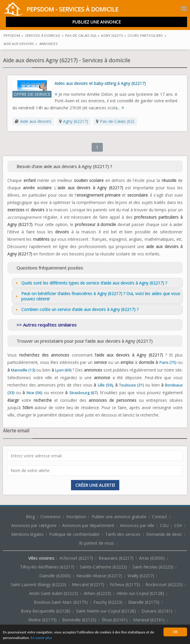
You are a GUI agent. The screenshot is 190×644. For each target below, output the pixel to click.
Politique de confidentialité (74, 534)
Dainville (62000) (56, 576)
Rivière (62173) (43, 620)
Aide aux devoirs (36, 121)
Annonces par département (88, 525)
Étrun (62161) (115, 620)
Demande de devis (164, 534)
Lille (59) (105, 385)
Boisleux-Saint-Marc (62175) (61, 602)
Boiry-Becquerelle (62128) (46, 611)
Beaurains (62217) (117, 558)
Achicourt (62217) (77, 558)
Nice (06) (34, 393)
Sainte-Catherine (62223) (104, 567)
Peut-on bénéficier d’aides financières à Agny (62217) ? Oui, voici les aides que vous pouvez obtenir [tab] (97, 296)
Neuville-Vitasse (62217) (100, 576)
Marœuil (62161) (149, 620)
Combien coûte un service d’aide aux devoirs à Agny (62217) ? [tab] (76, 309)
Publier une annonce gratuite (120, 517)
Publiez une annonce (96, 22)
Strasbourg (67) (84, 393)
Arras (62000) (152, 558)
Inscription (77, 517)
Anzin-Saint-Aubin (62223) (54, 593)
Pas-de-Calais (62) (117, 121)
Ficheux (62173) (125, 584)
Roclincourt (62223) (165, 584)
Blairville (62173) (144, 602)
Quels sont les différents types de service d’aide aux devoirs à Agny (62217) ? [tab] (91, 283)
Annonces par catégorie (34, 525)
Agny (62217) (76, 121)
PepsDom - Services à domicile (61, 10)
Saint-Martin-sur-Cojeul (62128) (106, 611)
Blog (31, 517)
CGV (178, 525)
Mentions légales (27, 534)
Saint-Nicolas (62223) (153, 567)
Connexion (51, 517)
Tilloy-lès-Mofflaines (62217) (48, 567)
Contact (160, 517)
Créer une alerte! (95, 485)
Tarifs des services (123, 534)
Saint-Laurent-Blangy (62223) (39, 584)
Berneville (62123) (80, 620)
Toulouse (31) (131, 385)
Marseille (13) (23, 370)
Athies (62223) (98, 593)
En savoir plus (43, 638)
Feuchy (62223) (109, 602)
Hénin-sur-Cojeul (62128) (141, 593)
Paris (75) (168, 362)
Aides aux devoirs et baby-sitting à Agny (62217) (100, 83)
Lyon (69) (63, 370)
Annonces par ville (137, 525)
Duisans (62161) (157, 611)
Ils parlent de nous (96, 543)
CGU (164, 525)
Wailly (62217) (141, 576)
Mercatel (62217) (89, 584)
